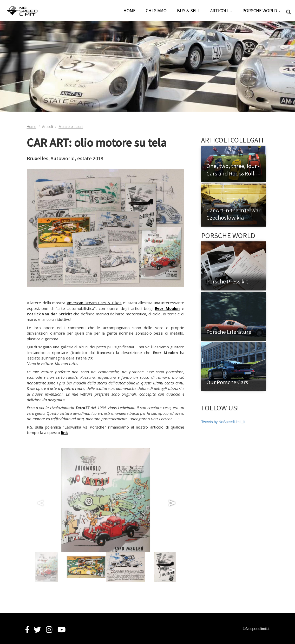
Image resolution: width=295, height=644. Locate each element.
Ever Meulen (167, 308)
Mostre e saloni (71, 127)
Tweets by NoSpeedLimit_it (223, 422)
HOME (129, 10)
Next (171, 500)
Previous (40, 500)
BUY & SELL (188, 10)
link (64, 432)
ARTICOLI (221, 10)
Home (32, 127)
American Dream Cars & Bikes (94, 303)
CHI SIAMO (156, 10)
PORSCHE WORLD (262, 10)
